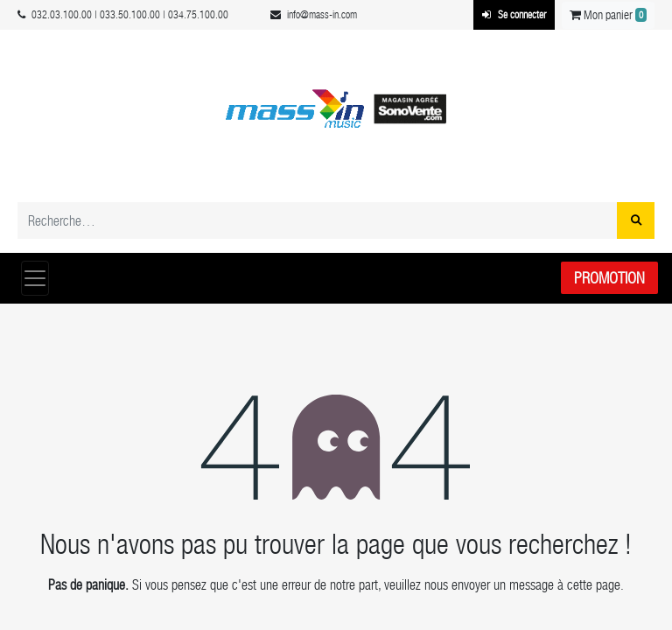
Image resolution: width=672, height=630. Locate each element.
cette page (594, 585)
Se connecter (514, 15)
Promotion (609, 278)
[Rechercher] (636, 220)
